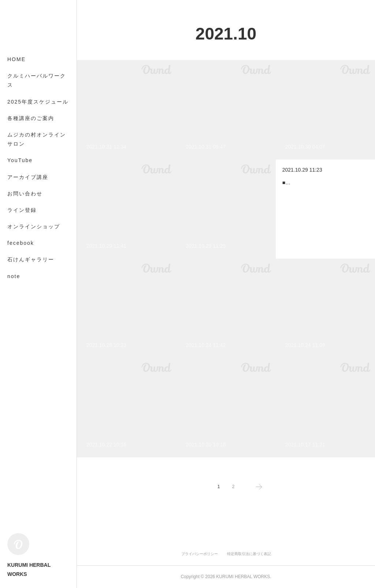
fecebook (21, 243)
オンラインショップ (34, 226)
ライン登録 (22, 210)
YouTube (20, 160)
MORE (16, 259)
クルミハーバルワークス (37, 80)
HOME (16, 59)
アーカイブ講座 (28, 177)
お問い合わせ (25, 194)
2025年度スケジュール (38, 102)
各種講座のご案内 (31, 118)
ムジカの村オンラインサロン (37, 139)
